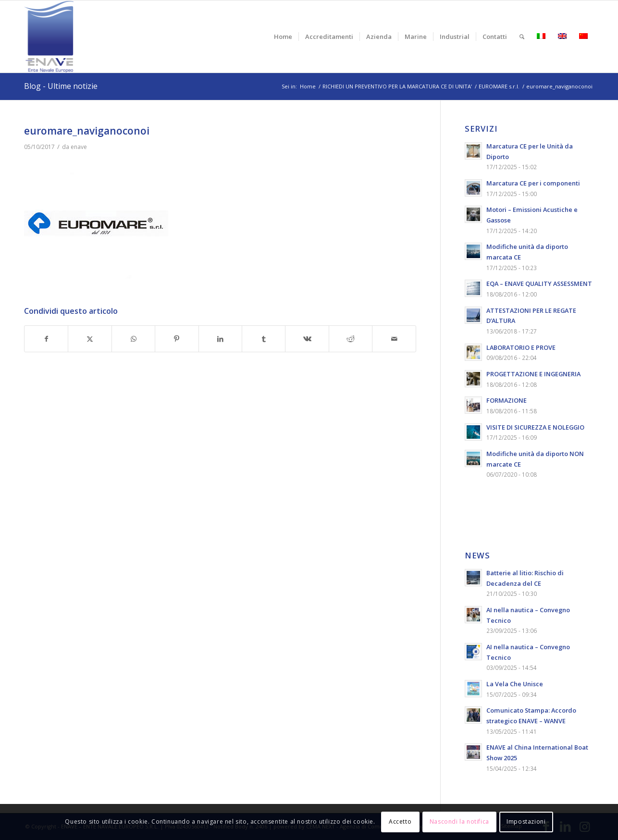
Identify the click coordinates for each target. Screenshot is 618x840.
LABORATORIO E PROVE (521, 347)
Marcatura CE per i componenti (533, 183)
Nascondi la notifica (459, 821)
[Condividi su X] (90, 339)
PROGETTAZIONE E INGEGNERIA (533, 374)
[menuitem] (283, 37)
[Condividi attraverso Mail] (394, 339)
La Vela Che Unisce (515, 684)
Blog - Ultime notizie (61, 86)
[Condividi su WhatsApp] (133, 339)
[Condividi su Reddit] (351, 339)
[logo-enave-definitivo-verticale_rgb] (49, 37)
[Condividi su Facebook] (46, 339)
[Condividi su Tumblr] (264, 339)
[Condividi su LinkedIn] (220, 339)
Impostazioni (526, 821)
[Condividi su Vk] (307, 339)
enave (79, 147)
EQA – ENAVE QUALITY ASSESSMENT (539, 284)
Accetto (400, 821)
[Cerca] (522, 37)
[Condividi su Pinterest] (177, 339)
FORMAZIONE (507, 400)
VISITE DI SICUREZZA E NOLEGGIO (535, 427)
